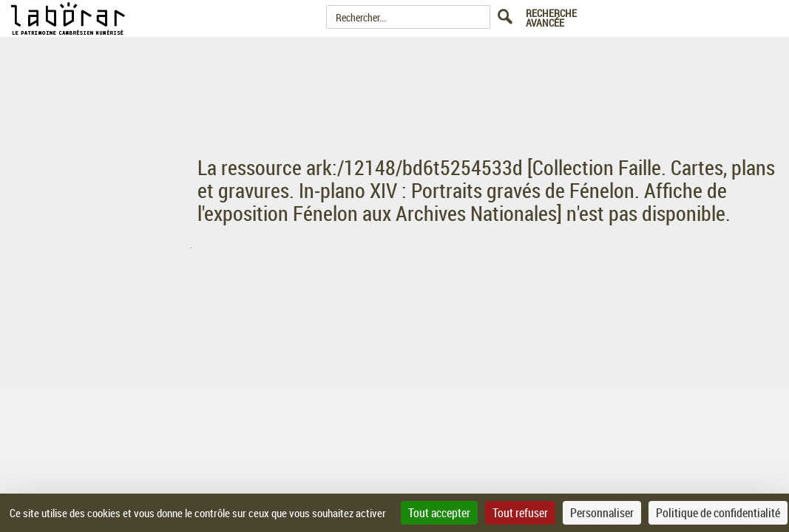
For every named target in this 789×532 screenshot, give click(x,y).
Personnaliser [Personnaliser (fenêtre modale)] (602, 513)
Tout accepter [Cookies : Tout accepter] (439, 513)
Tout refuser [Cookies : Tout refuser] (520, 513)
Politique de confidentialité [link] (718, 513)
